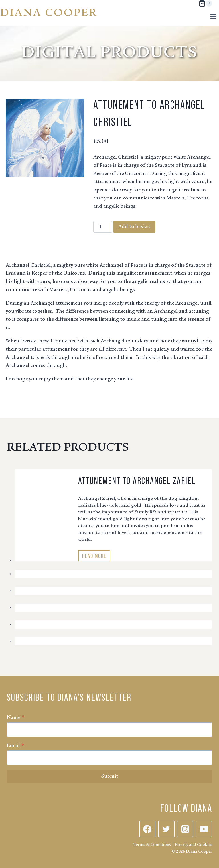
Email (15, 746)
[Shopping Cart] (205, 3)
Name (16, 718)
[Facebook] (147, 829)
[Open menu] (213, 16)
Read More (96, 557)
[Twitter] (166, 829)
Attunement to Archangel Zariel (137, 481)
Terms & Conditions (152, 845)
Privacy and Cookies (193, 845)
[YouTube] (204, 829)
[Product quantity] (103, 227)
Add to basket (134, 227)
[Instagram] (185, 829)
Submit (110, 776)
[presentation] (44, 491)
